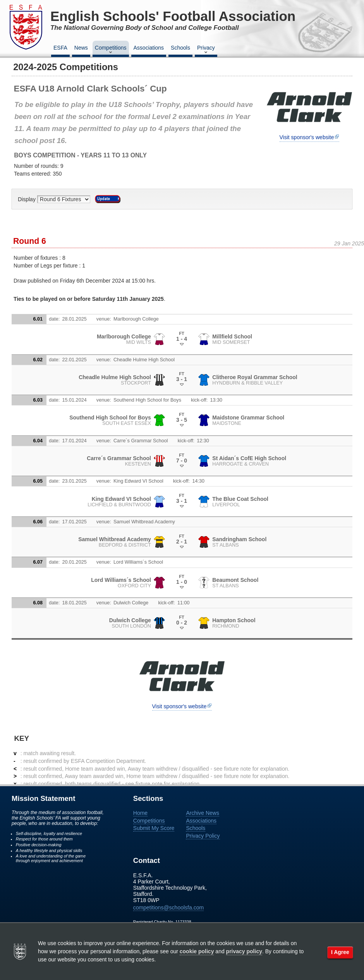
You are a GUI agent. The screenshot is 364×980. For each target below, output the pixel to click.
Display (27, 199)
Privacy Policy (203, 836)
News (81, 48)
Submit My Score (154, 828)
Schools (180, 48)
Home (140, 813)
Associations (149, 48)
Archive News (203, 813)
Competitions (111, 50)
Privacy (206, 50)
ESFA (60, 48)
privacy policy (244, 951)
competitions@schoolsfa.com (168, 908)
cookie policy (197, 951)
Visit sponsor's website (307, 137)
